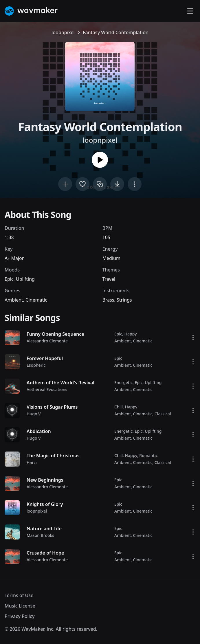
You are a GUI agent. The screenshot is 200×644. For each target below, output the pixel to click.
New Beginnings (45, 480)
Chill (119, 407)
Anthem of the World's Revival (60, 383)
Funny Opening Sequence (55, 334)
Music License (20, 606)
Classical (163, 414)
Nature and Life (44, 529)
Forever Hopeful (45, 358)
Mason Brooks (40, 535)
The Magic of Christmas (53, 456)
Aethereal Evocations (47, 389)
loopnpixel (63, 32)
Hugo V (34, 414)
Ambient (14, 300)
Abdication (39, 431)
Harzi (32, 462)
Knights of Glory (45, 504)
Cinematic (36, 300)
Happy (131, 334)
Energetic (123, 382)
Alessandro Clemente (47, 341)
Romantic (148, 455)
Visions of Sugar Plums (52, 407)
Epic (9, 279)
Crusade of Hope (45, 553)
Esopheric (36, 365)
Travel (109, 279)
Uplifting (25, 279)
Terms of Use (19, 595)
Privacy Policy (20, 616)
